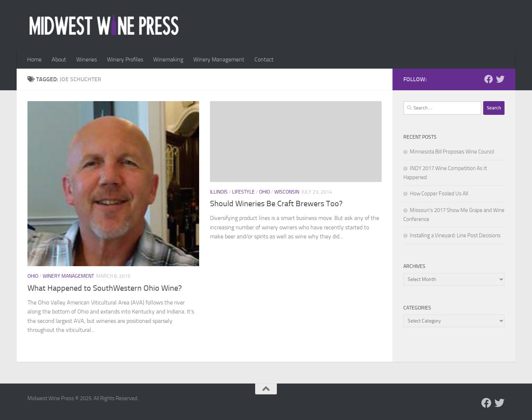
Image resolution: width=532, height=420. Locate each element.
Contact (264, 59)
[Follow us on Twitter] (500, 79)
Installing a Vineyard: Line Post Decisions (455, 235)
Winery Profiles (125, 59)
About (59, 59)
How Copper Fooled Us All (439, 194)
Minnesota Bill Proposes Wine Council (452, 152)
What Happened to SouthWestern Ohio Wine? (105, 288)
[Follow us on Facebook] (489, 79)
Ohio (33, 276)
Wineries (87, 59)
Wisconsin (287, 192)
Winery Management (219, 59)
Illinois (219, 192)
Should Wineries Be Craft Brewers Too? (276, 204)
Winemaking (168, 59)
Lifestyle (243, 192)
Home (34, 59)
